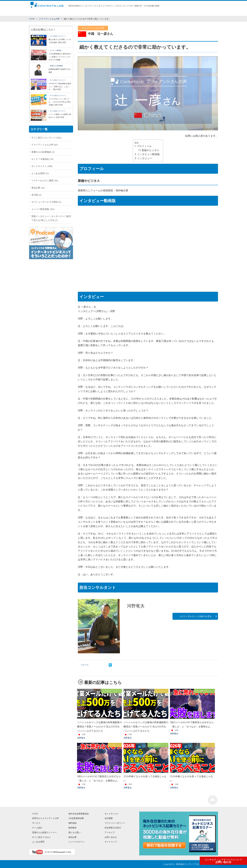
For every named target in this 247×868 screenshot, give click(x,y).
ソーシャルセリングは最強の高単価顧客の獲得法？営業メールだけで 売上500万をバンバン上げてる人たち (99, 727)
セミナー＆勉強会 (56, 50)
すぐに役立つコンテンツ (48, 13)
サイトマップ (111, 842)
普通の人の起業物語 (56, 66)
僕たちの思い (158, 13)
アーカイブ (110, 832)
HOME (32, 13)
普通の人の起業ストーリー (44, 832)
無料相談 (115, 13)
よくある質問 (38, 173)
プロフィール (144, 146)
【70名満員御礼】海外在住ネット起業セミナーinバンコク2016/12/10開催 (60, 57)
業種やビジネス (150, 150)
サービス (93, 13)
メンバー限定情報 (40, 209)
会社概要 (109, 818)
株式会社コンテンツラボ (188, 864)
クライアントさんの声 (49, 19)
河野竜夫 (81, 738)
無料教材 (124, 13)
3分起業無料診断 (76, 818)
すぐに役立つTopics (41, 837)
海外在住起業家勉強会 (140, 13)
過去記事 (36, 188)
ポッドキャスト (39, 166)
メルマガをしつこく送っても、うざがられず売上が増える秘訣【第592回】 (60, 102)
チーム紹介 (104, 13)
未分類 (35, 195)
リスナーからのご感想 (42, 180)
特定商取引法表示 (113, 828)
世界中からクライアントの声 (74, 13)
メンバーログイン (77, 842)
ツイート (85, 665)
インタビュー (144, 158)
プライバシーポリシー (115, 823)
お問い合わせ (223, 861)
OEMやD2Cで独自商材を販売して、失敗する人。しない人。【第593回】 (60, 86)
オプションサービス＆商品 (45, 202)
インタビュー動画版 (148, 154)
